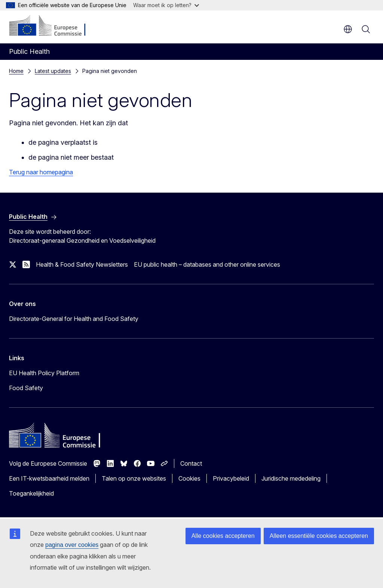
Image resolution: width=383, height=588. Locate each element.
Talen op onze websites (134, 478)
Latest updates (53, 71)
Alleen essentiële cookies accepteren (319, 536)
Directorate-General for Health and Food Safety (74, 319)
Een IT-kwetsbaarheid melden (49, 478)
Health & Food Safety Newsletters (82, 264)
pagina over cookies (72, 545)
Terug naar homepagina (41, 172)
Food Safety (26, 388)
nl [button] (348, 29)
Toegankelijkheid (31, 493)
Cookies (189, 478)
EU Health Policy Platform (44, 373)
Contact (191, 463)
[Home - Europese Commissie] (54, 26)
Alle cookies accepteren (223, 536)
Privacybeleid (231, 478)
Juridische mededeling (291, 478)
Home (16, 71)
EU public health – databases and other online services (207, 264)
